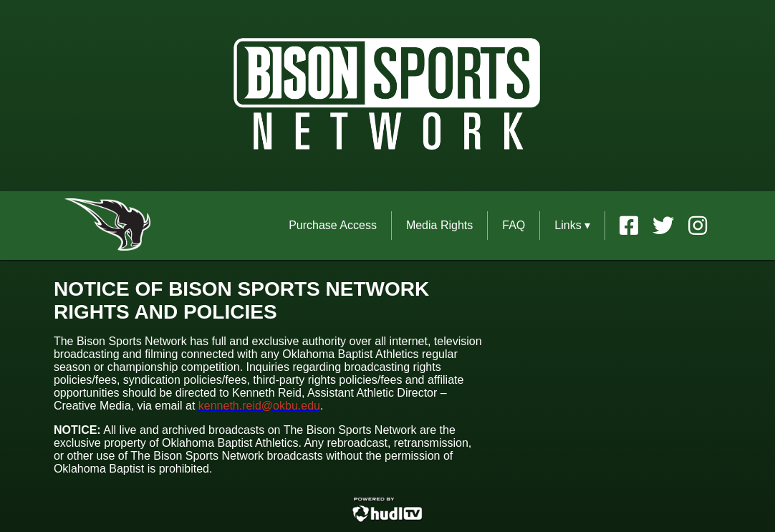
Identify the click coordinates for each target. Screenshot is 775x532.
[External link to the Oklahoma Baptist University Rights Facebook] (636, 226)
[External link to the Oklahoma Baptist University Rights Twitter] (670, 226)
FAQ (514, 225)
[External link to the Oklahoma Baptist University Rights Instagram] (698, 226)
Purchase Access (333, 225)
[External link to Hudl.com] (387, 520)
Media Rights (439, 225)
